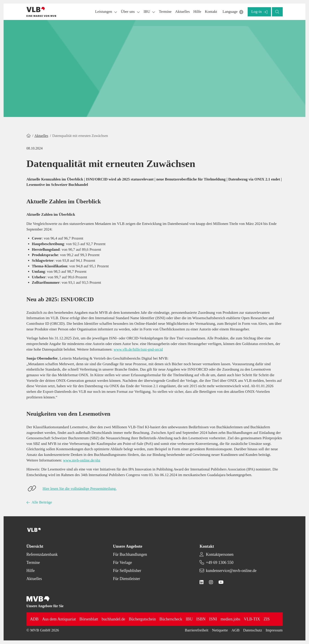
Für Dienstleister (127, 579)
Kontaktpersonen (220, 554)
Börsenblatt (89, 619)
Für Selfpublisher (127, 571)
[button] (165, 12)
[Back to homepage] (41, 12)
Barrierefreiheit (197, 630)
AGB (236, 630)
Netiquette (220, 630)
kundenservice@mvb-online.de (231, 571)
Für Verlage (122, 563)
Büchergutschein (142, 619)
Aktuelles (41, 136)
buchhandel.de (113, 619)
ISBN (201, 619)
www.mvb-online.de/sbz (82, 460)
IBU (189, 619)
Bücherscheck (171, 619)
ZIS (267, 619)
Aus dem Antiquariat (59, 619)
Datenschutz (253, 630)
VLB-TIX (252, 619)
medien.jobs (231, 619)
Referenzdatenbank (42, 554)
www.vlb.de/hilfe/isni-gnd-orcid (138, 349)
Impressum (274, 630)
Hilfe (31, 571)
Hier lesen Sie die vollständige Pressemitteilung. (80, 489)
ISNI (213, 619)
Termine (33, 563)
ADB (34, 619)
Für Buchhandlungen (130, 554)
